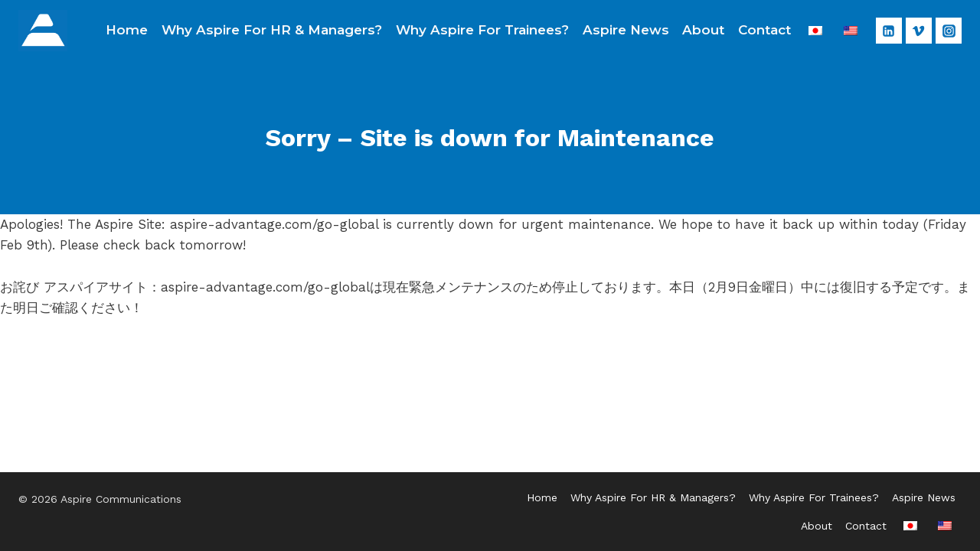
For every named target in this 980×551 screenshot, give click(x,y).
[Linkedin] (889, 31)
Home (127, 30)
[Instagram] (949, 31)
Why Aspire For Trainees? (482, 30)
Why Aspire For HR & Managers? (272, 30)
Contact (764, 30)
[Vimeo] (919, 31)
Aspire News (626, 30)
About (703, 30)
